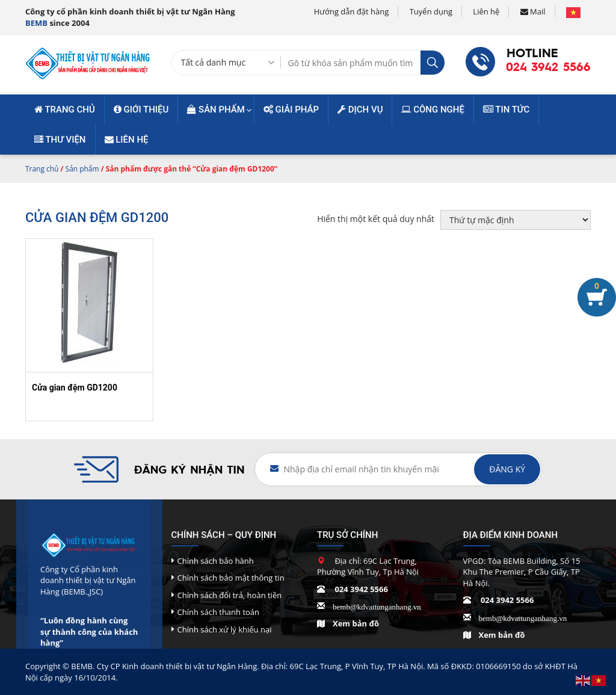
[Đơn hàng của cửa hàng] (516, 220)
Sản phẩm (216, 110)
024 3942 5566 (548, 67)
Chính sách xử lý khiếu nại (225, 629)
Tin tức (506, 110)
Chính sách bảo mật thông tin (231, 578)
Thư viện (60, 140)
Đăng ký (507, 469)
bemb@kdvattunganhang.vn (377, 606)
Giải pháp (291, 110)
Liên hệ (486, 11)
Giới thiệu (141, 110)
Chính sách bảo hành (216, 561)
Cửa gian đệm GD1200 (75, 388)
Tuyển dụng (431, 11)
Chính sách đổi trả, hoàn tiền (230, 595)
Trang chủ (65, 110)
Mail (533, 11)
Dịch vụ (360, 110)
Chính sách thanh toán (219, 612)
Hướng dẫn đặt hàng (352, 11)
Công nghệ (433, 110)
